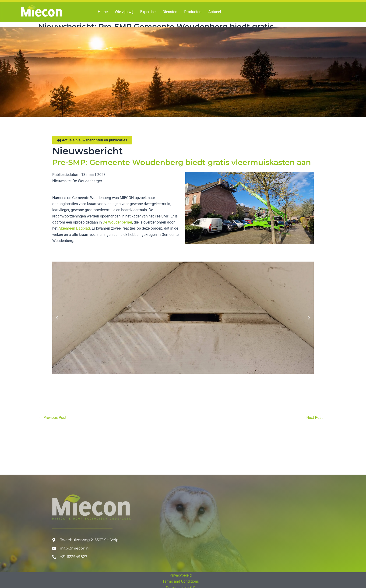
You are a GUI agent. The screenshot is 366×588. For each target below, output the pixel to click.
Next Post (317, 418)
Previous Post (53, 418)
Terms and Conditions (181, 581)
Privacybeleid (181, 575)
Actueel (215, 12)
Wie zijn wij (124, 12)
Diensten (170, 12)
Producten (193, 12)
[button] (57, 318)
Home (103, 12)
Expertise (148, 12)
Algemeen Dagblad (74, 228)
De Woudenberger (117, 222)
